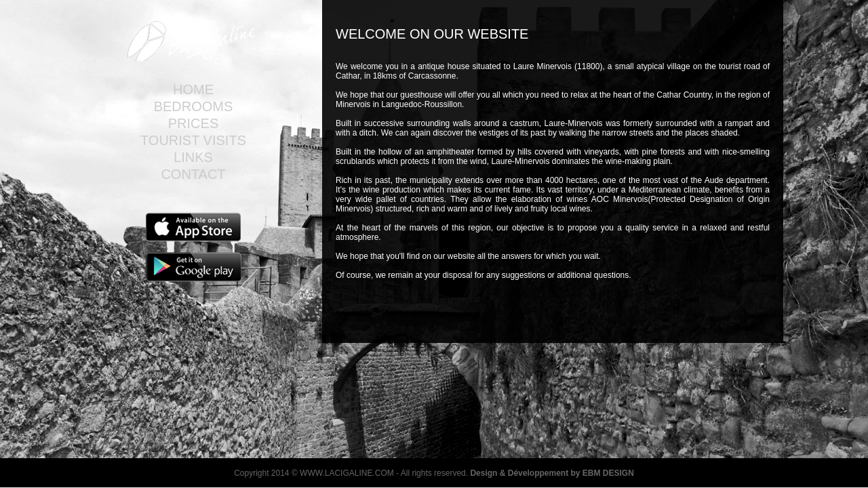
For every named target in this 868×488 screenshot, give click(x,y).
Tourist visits (193, 140)
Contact (193, 174)
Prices (193, 123)
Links (193, 157)
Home (193, 89)
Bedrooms (194, 106)
